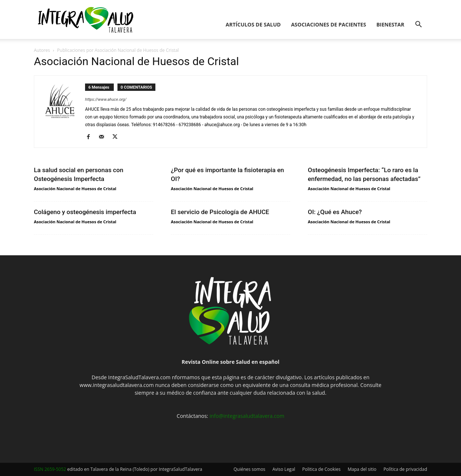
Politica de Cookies (321, 469)
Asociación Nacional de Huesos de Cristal (75, 189)
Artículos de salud (253, 24)
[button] (418, 25)
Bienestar (390, 24)
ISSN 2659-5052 (50, 469)
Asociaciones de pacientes (328, 24)
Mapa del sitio (362, 469)
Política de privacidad (405, 469)
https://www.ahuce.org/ (106, 100)
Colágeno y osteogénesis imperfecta (85, 212)
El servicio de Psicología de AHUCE (220, 212)
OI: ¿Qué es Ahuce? (335, 212)
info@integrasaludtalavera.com (247, 416)
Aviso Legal (284, 469)
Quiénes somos (249, 469)
